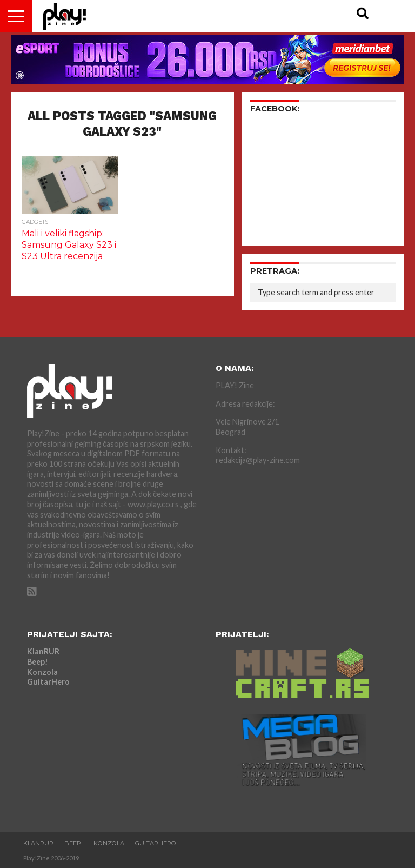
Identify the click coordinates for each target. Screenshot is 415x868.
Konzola (42, 672)
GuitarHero (48, 682)
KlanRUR (43, 651)
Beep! (38, 662)
